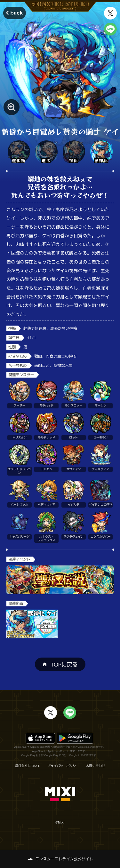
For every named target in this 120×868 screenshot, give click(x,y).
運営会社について (28, 766)
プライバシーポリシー (63, 766)
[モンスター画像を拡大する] (12, 107)
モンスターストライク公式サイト (64, 859)
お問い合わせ (96, 766)
